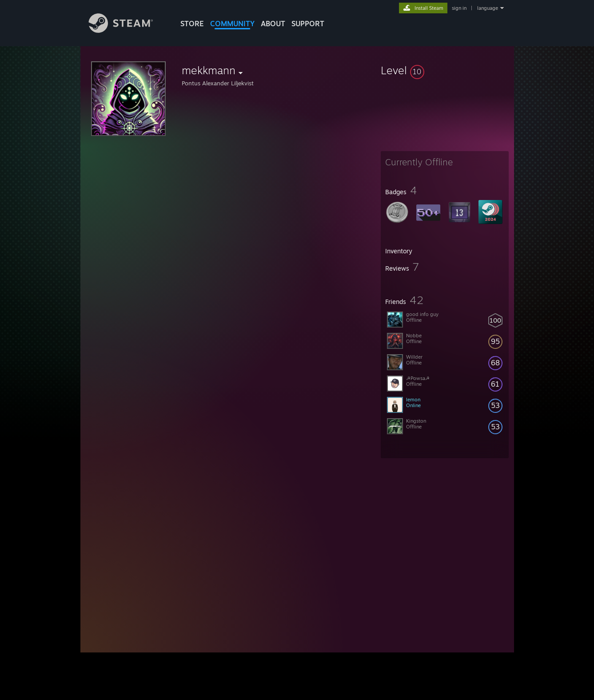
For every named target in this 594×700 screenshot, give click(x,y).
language (488, 8)
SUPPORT (308, 24)
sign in (459, 8)
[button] (445, 70)
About (273, 24)
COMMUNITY (232, 24)
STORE (192, 24)
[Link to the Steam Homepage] (128, 30)
